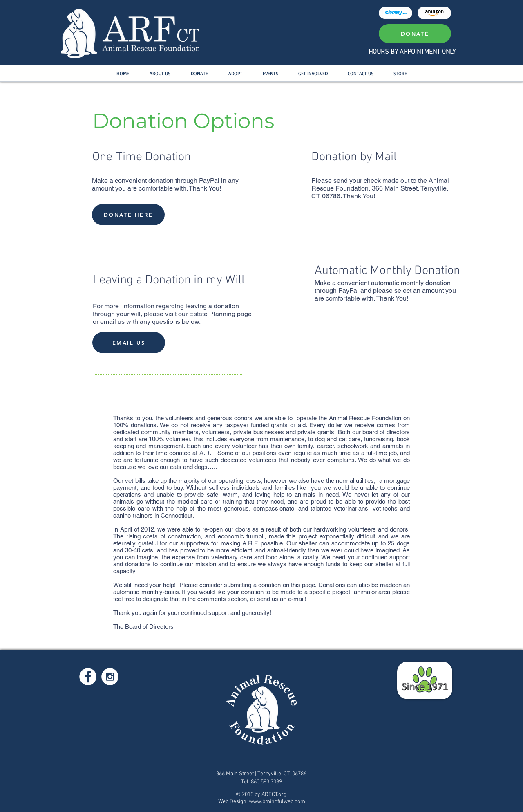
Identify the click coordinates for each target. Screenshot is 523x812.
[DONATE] (415, 34)
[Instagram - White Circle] (110, 677)
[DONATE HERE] (128, 215)
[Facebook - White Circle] (88, 677)
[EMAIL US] (129, 343)
